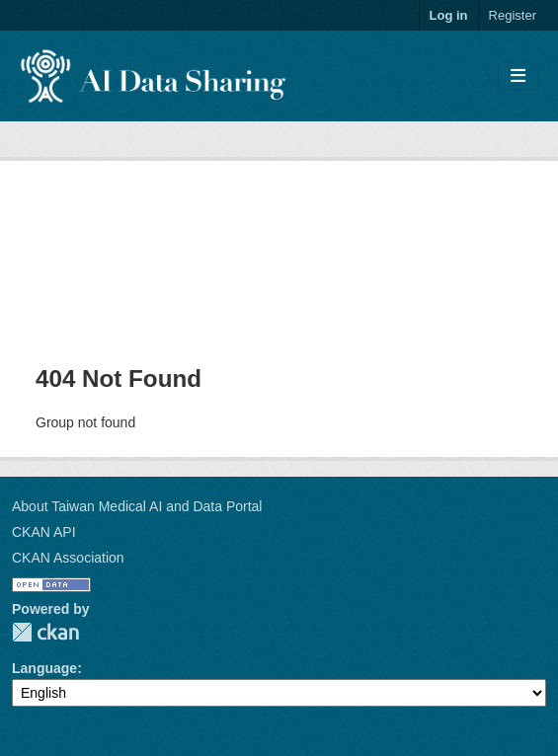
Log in (449, 15)
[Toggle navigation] (518, 76)
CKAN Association (68, 558)
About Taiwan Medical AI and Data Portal (137, 506)
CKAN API (44, 532)
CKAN (45, 632)
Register (513, 15)
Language (44, 668)
